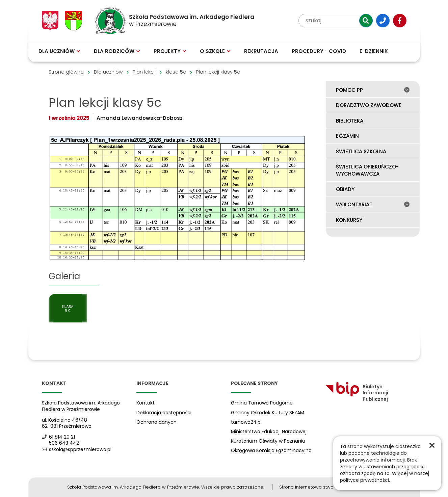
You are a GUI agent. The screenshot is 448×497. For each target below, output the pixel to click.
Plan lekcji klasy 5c (218, 72)
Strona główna (66, 72)
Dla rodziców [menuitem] (117, 51)
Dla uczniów (108, 72)
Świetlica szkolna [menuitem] (361, 151)
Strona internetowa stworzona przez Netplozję (330, 487)
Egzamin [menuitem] (347, 136)
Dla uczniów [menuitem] (59, 51)
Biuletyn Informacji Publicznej (357, 393)
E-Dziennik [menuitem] (374, 51)
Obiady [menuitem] (345, 189)
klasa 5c (176, 72)
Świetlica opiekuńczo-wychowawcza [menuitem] (367, 170)
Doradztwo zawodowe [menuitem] (369, 105)
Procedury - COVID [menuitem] (319, 51)
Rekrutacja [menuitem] (261, 51)
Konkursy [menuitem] (349, 220)
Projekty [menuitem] (170, 51)
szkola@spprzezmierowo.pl (77, 449)
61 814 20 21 (58, 437)
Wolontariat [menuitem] (373, 204)
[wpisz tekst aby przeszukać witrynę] (336, 21)
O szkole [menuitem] (215, 51)
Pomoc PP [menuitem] (373, 90)
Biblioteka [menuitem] (350, 121)
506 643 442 (60, 443)
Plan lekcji (144, 72)
